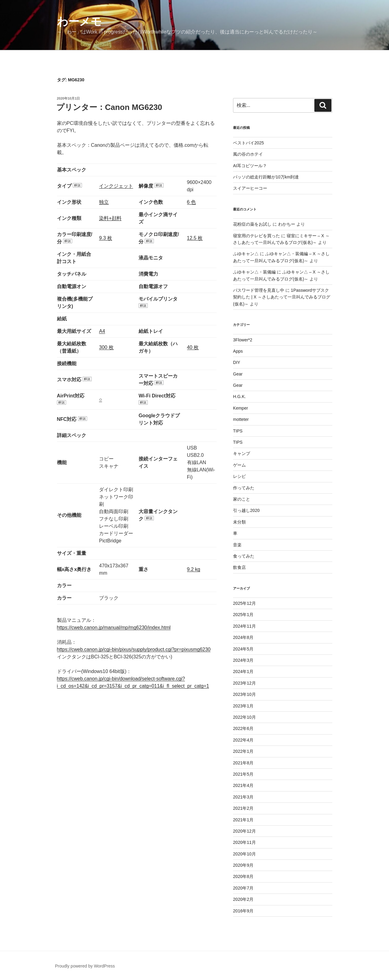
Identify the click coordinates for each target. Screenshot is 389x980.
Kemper (240, 408)
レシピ (239, 476)
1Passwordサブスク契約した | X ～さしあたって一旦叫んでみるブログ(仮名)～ (282, 297)
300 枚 (106, 347)
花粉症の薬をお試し (252, 224)
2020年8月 (243, 876)
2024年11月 (244, 626)
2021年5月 (243, 774)
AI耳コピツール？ (250, 166)
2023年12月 (244, 683)
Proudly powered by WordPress (85, 966)
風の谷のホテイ (248, 154)
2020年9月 (243, 865)
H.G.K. (239, 397)
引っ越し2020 (246, 510)
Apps (238, 351)
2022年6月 (243, 728)
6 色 (191, 202)
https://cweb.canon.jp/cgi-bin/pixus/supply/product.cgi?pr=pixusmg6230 (134, 649)
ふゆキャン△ (246, 254)
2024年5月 (243, 649)
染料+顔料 (110, 218)
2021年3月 (243, 797)
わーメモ (79, 21)
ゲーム (239, 465)
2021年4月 (243, 785)
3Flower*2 (243, 340)
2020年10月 (244, 854)
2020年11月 (244, 842)
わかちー (287, 224)
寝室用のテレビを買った (256, 236)
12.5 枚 (195, 238)
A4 (102, 331)
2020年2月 (243, 899)
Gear (238, 374)
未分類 (239, 522)
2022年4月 (243, 740)
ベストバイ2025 (248, 143)
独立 (104, 202)
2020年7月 (243, 888)
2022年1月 (243, 751)
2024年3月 (243, 660)
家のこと (242, 499)
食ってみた (244, 556)
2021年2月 (243, 808)
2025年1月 (243, 615)
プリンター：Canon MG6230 (109, 107)
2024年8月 (243, 637)
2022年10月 (244, 717)
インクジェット (116, 186)
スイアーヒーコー (250, 188)
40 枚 (193, 347)
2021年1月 (243, 820)
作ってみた (244, 488)
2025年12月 (244, 603)
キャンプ (242, 453)
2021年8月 (243, 763)
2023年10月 (244, 694)
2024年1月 (243, 672)
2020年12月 (244, 831)
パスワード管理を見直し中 (259, 290)
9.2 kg (194, 569)
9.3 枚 (106, 238)
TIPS (238, 431)
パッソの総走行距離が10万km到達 (266, 177)
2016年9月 (243, 911)
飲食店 (239, 567)
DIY (237, 362)
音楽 (237, 545)
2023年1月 (243, 706)
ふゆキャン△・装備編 (254, 272)
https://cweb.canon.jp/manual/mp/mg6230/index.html (114, 627)
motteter (241, 419)
